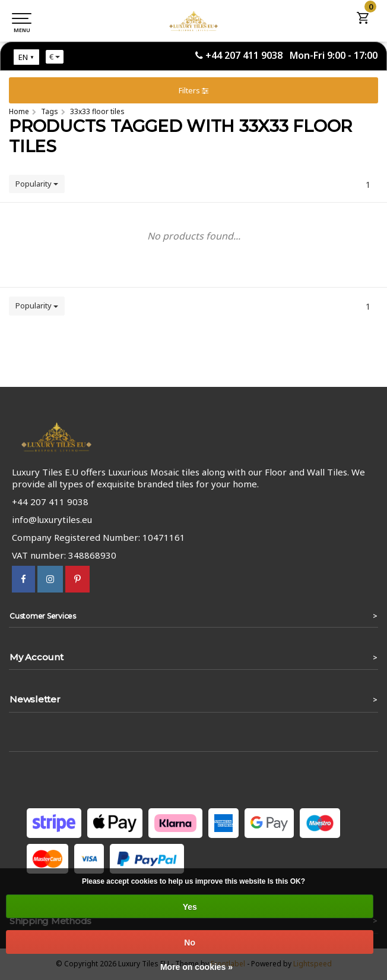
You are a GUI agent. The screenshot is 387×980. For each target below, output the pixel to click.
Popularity (37, 184)
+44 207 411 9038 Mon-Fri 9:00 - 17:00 (291, 55)
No (190, 943)
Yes (190, 907)
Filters (193, 90)
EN (23, 57)
